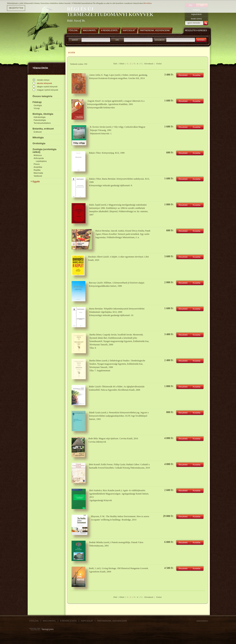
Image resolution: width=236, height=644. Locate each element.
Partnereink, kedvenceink (112, 621)
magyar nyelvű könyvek (48, 90)
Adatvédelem (202, 621)
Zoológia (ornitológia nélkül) (45, 151)
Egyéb (36, 181)
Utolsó (159, 64)
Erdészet (38, 132)
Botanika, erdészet (43, 129)
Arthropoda (39, 158)
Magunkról (50, 621)
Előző (122, 64)
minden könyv (43, 80)
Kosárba (197, 75)
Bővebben (148, 3)
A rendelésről (69, 621)
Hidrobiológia (40, 117)
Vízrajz (37, 108)
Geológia (38, 105)
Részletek (183, 75)
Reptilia (37, 170)
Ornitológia (39, 143)
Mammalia (38, 173)
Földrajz (37, 102)
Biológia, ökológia (43, 114)
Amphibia (38, 167)
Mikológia (38, 137)
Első (115, 64)
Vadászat (38, 176)
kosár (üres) (196, 19)
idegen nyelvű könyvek (47, 87)
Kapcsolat (87, 621)
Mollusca (38, 155)
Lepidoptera (41, 161)
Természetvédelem (42, 123)
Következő (149, 64)
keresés (201, 40)
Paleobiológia (40, 120)
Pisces (37, 164)
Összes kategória (42, 96)
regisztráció (196, 14)
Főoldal (34, 621)
